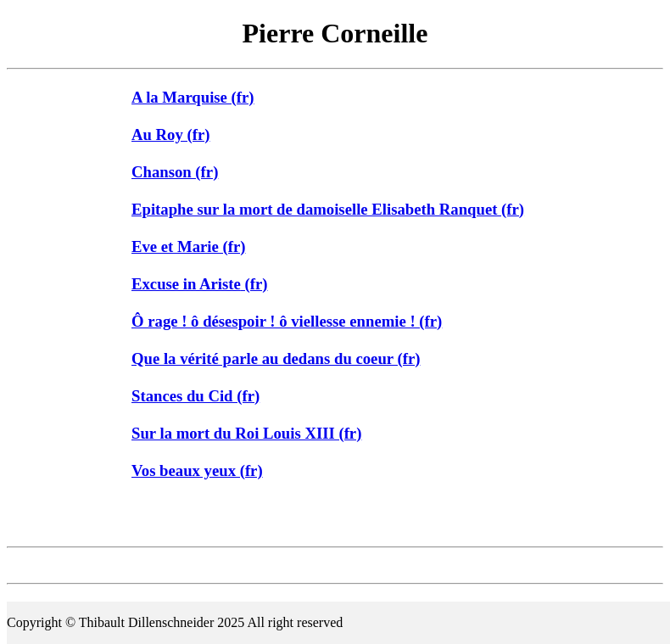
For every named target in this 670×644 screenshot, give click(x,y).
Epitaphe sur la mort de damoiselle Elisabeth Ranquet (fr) (328, 209)
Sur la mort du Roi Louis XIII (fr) (246, 433)
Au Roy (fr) (170, 134)
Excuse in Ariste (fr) (200, 284)
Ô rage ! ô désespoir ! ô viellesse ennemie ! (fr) (287, 321)
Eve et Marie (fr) (188, 246)
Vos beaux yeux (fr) (197, 470)
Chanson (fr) (175, 172)
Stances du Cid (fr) (195, 396)
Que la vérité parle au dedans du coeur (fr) (276, 358)
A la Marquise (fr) (193, 97)
